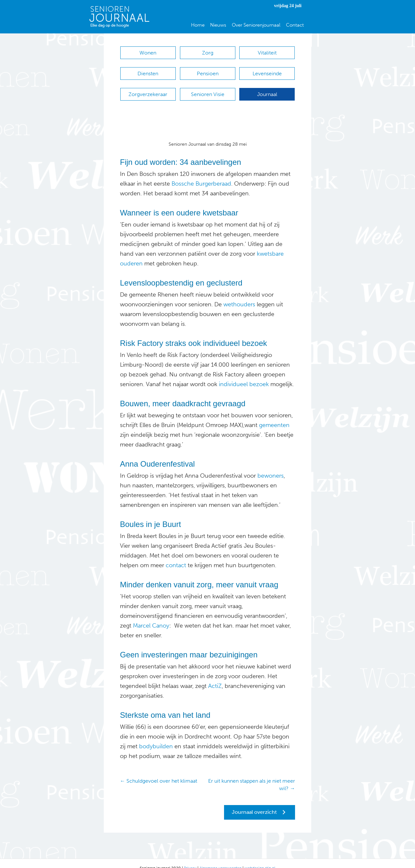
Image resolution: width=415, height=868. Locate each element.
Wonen (148, 53)
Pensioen (208, 70)
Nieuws (218, 25)
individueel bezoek (244, 374)
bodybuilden (156, 737)
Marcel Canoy (151, 616)
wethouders (239, 295)
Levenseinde (267, 70)
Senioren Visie (208, 88)
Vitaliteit (267, 53)
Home (198, 25)
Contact (295, 25)
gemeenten (274, 415)
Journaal (267, 88)
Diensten (148, 70)
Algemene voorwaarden (220, 858)
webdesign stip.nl (260, 858)
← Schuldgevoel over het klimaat (159, 771)
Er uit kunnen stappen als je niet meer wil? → (252, 775)
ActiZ (214, 676)
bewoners (270, 466)
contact (175, 556)
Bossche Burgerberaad (201, 174)
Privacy (190, 858)
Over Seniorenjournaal (256, 25)
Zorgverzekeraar (148, 88)
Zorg (208, 53)
